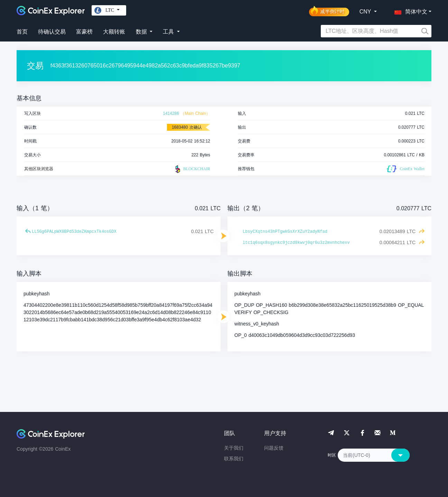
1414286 (171, 113)
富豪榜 (84, 32)
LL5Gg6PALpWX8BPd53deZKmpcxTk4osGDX (74, 232)
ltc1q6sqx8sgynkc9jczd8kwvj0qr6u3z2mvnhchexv (296, 243)
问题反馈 (274, 448)
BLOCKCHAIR (192, 169)
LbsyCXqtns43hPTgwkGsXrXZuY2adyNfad (285, 232)
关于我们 (234, 448)
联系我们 (234, 459)
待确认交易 (52, 32)
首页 (22, 32)
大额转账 (114, 32)
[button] (409, 10)
